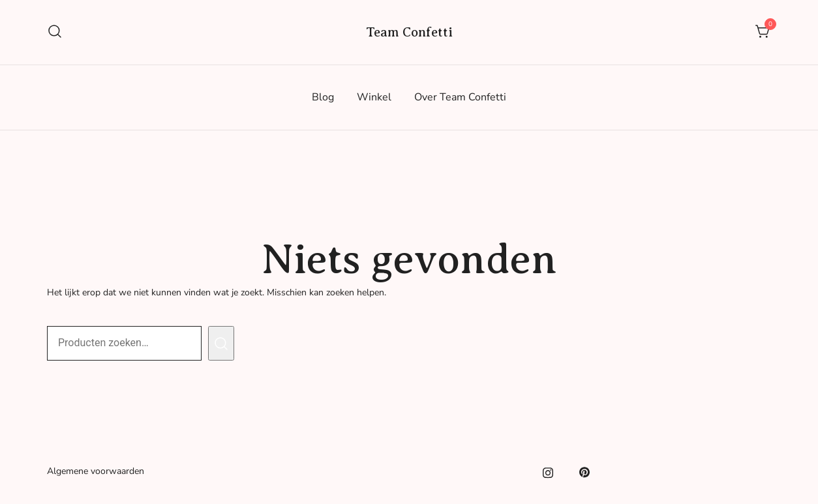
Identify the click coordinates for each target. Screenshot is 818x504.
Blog (323, 97)
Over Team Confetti (460, 97)
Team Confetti (409, 32)
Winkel (374, 97)
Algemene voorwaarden (96, 471)
